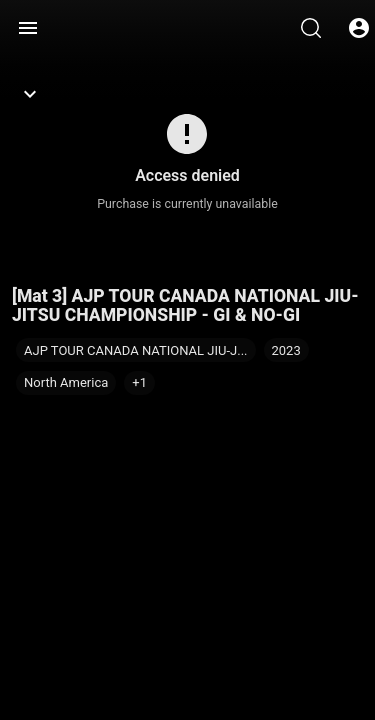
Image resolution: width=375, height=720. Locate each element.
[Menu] (28, 28)
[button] (139, 383)
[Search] (311, 28)
